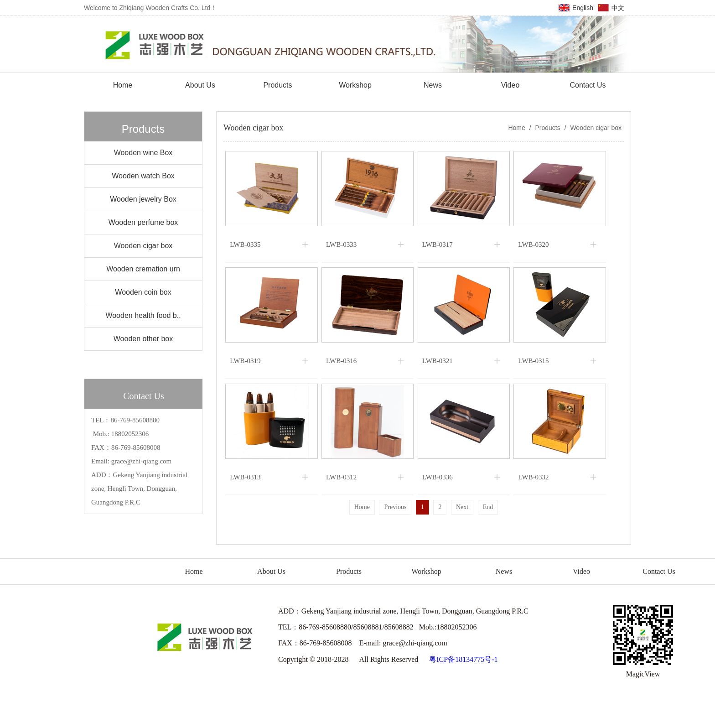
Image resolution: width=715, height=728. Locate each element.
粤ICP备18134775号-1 (463, 659)
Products (548, 128)
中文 (618, 8)
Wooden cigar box (595, 128)
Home (516, 128)
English (583, 8)
